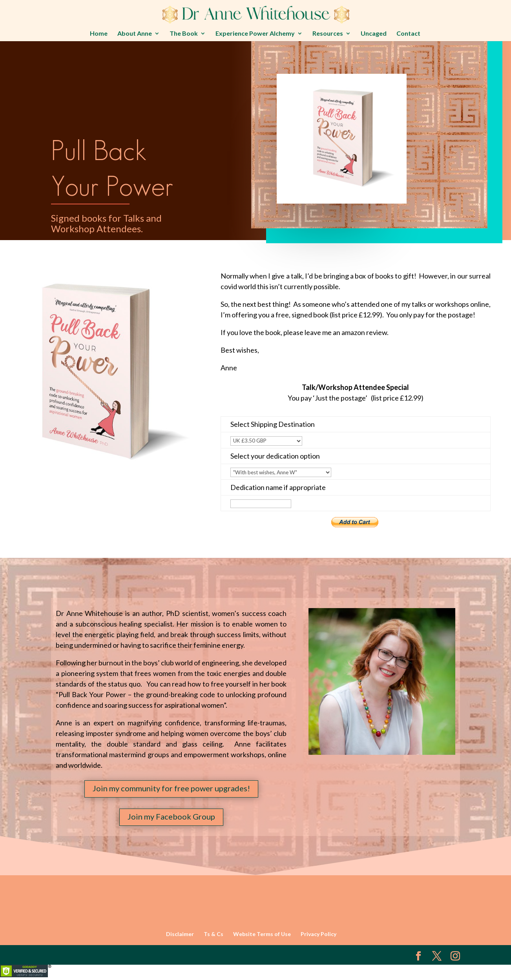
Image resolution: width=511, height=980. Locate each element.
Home (99, 34)
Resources (328, 34)
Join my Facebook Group (171, 816)
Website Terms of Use (262, 934)
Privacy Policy (318, 934)
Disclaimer (180, 934)
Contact (408, 34)
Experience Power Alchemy (255, 34)
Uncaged (374, 34)
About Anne (135, 34)
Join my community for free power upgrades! (171, 788)
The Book (184, 34)
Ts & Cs (214, 934)
